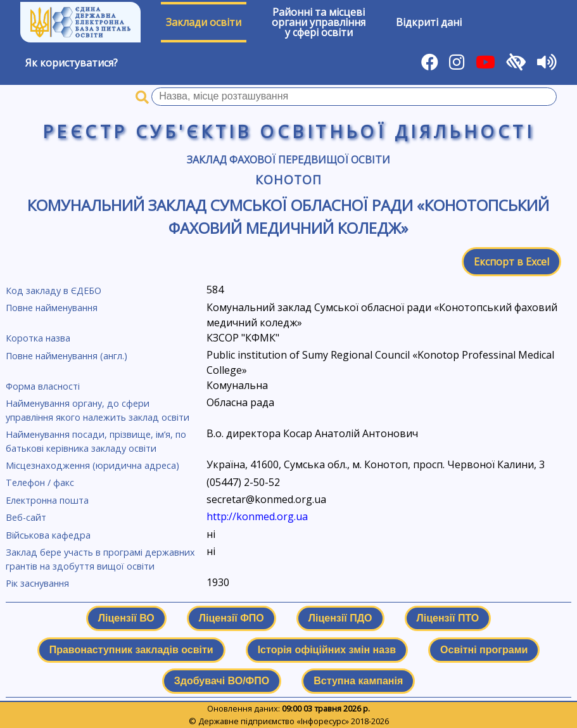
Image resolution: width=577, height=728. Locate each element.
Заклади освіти (204, 22)
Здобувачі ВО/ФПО (222, 681)
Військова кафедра (48, 535)
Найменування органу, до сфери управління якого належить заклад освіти (98, 410)
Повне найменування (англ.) (67, 356)
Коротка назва (38, 338)
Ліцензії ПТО (448, 618)
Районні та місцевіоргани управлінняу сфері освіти (319, 22)
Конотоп (288, 180)
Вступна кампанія (358, 681)
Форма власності (43, 386)
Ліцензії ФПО (231, 618)
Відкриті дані (429, 22)
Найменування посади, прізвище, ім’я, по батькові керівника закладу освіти (96, 441)
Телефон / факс (40, 482)
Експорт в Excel (511, 262)
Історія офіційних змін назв (327, 650)
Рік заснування (37, 583)
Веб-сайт (26, 517)
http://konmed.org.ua (257, 516)
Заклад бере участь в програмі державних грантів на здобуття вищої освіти (100, 559)
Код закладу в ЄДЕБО (54, 291)
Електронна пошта (47, 500)
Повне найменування (52, 308)
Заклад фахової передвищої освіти (288, 160)
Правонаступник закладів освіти (131, 650)
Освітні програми (484, 650)
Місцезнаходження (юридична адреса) (92, 465)
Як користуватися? (72, 63)
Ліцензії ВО (126, 618)
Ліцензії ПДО (340, 618)
